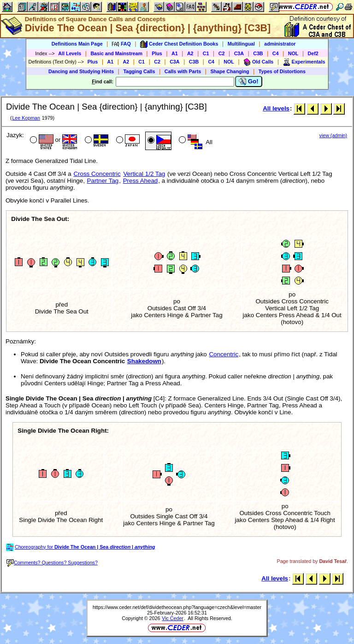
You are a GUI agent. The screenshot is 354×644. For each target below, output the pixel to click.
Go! (249, 81)
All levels (276, 108)
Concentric (224, 354)
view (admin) (333, 135)
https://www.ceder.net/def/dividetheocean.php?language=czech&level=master (177, 607)
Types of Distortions (282, 71)
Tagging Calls (139, 71)
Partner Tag (103, 181)
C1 (206, 53)
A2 (190, 53)
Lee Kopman (26, 118)
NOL (293, 53)
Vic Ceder (173, 618)
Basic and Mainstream (116, 53)
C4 (276, 53)
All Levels (70, 53)
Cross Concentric (97, 174)
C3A (239, 53)
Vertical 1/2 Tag (144, 174)
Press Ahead (141, 181)
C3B (258, 53)
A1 (175, 53)
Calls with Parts (183, 71)
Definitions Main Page (77, 44)
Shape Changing (230, 71)
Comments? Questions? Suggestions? (52, 563)
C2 (222, 53)
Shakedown (144, 361)
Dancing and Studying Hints (81, 71)
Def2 (313, 53)
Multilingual (241, 44)
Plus (157, 53)
